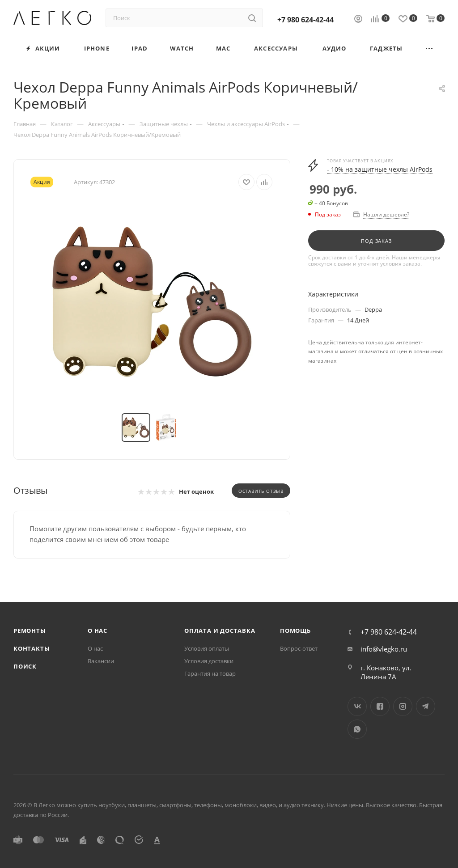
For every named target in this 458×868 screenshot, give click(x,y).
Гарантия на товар (210, 673)
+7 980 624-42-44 (305, 20)
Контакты (32, 648)
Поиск (25, 666)
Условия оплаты (207, 648)
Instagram (403, 706)
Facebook (380, 706)
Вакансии (101, 661)
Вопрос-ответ (299, 648)
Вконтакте (357, 706)
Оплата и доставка (220, 631)
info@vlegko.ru (384, 649)
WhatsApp (357, 729)
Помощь (295, 631)
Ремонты (30, 631)
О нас (98, 631)
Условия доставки (209, 661)
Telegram (426, 706)
